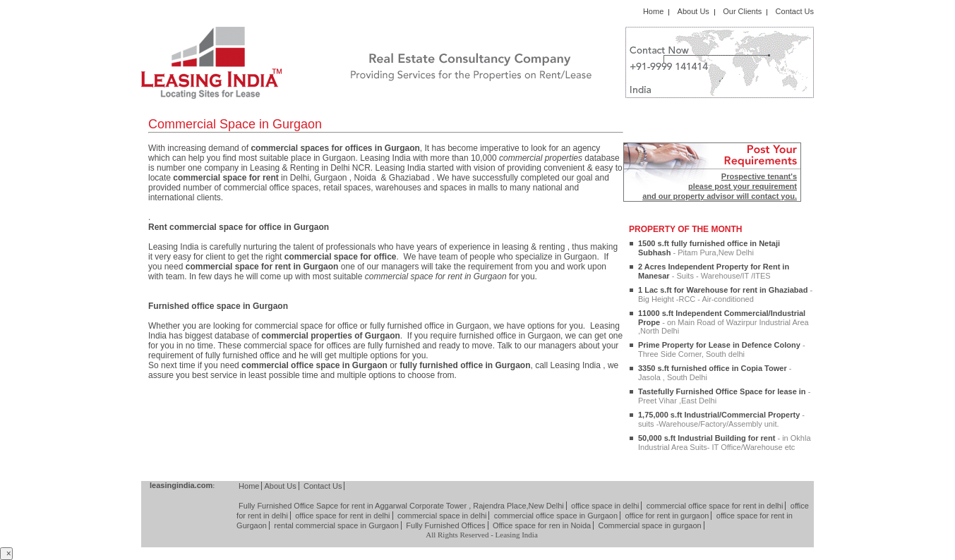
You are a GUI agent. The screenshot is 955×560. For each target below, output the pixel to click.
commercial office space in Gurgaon (556, 516)
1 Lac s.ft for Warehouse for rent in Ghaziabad (725, 294)
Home (653, 11)
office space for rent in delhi (342, 516)
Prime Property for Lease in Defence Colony (722, 349)
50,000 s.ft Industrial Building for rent (725, 443)
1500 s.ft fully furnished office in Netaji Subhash (709, 248)
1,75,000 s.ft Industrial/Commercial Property (721, 419)
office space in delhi (605, 506)
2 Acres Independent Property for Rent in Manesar (714, 271)
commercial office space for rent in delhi (715, 506)
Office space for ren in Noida (542, 525)
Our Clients (742, 11)
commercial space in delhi (442, 516)
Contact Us (795, 11)
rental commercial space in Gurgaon (336, 525)
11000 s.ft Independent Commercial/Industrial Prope (723, 322)
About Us (693, 11)
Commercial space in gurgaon (650, 525)
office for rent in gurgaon (667, 516)
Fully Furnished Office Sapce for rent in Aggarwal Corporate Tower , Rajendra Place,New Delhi (401, 506)
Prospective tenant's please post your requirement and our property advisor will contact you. (720, 186)
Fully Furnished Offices (445, 525)
